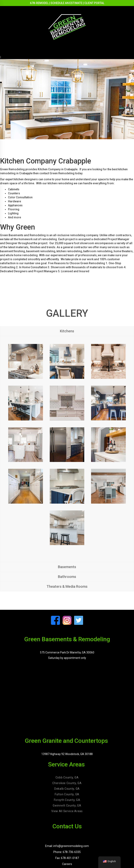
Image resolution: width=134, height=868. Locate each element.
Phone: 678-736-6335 (67, 852)
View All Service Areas (67, 811)
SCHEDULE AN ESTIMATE (66, 3)
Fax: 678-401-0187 (67, 858)
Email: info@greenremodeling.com (67, 846)
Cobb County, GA (67, 777)
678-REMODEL (39, 3)
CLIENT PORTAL (94, 3)
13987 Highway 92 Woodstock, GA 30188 (67, 754)
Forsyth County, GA (67, 800)
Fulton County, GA (67, 794)
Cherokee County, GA (67, 783)
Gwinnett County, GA (67, 805)
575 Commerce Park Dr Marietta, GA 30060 (67, 652)
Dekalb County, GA (67, 789)
